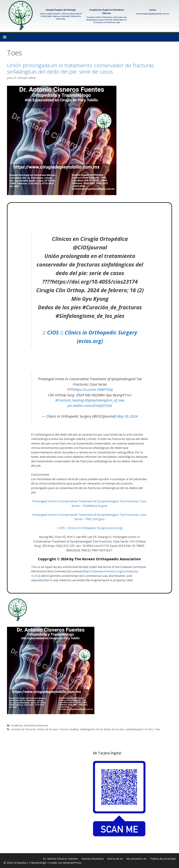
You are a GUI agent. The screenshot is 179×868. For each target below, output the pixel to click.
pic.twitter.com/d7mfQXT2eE (90, 406)
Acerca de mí (115, 859)
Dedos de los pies (47, 729)
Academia (17, 725)
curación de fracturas (23, 729)
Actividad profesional (36, 725)
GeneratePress (72, 863)
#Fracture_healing (70, 400)
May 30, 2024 (127, 416)
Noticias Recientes (93, 859)
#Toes (127, 395)
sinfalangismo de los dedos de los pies (102, 729)
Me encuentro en (136, 859)
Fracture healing (69, 729)
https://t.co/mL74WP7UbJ (93, 389)
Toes (157, 729)
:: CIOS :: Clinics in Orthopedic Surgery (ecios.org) (89, 528)
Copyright (47, 559)
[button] (5, 37)
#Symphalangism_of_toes (105, 400)
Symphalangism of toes (139, 729)
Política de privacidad (163, 859)
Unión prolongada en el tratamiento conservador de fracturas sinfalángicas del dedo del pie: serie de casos (80, 68)
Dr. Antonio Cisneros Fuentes (60, 859)
